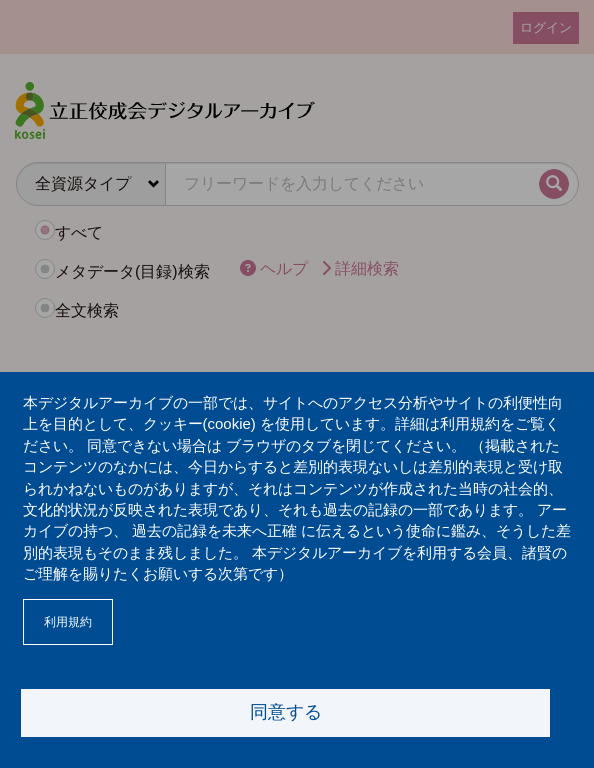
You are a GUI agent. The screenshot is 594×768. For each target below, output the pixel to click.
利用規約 (68, 622)
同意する (286, 712)
